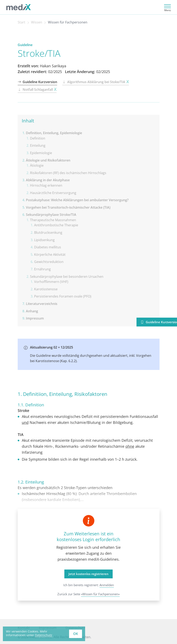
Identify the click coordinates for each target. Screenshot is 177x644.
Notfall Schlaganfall (37, 90)
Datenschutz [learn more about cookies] (44, 635)
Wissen (37, 22)
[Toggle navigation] (167, 7)
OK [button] (76, 634)
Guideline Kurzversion (37, 82)
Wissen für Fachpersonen (68, 22)
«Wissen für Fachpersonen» (100, 594)
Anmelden (107, 585)
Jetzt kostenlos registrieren (88, 574)
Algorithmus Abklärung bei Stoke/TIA (96, 82)
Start (21, 22)
